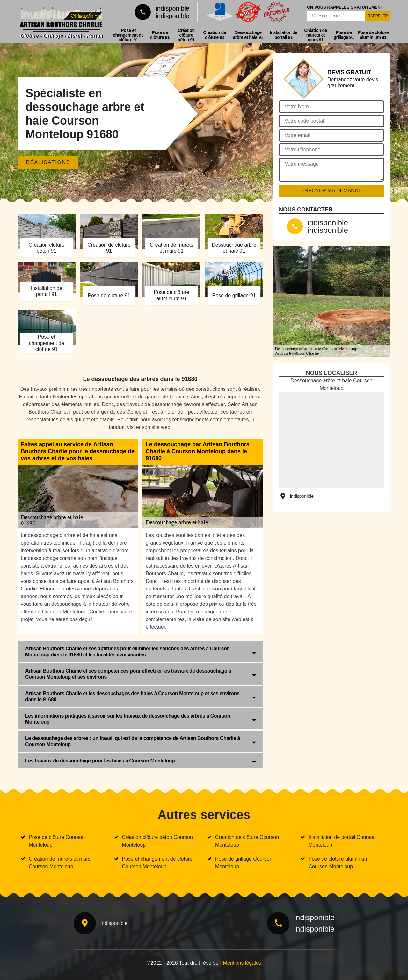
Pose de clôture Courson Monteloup (57, 841)
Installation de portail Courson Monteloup (342, 841)
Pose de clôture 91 (160, 35)
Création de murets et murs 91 (316, 35)
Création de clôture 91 (215, 35)
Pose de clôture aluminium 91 (373, 35)
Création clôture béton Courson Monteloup (157, 841)
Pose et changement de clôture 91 (128, 35)
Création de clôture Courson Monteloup (247, 841)
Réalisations (48, 162)
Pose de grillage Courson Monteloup (244, 863)
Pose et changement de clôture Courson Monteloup (157, 863)
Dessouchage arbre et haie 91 (248, 35)
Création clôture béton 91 (186, 35)
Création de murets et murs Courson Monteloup (60, 863)
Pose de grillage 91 (344, 35)
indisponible (172, 8)
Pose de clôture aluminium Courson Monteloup (339, 863)
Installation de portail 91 (284, 35)
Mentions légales (242, 963)
